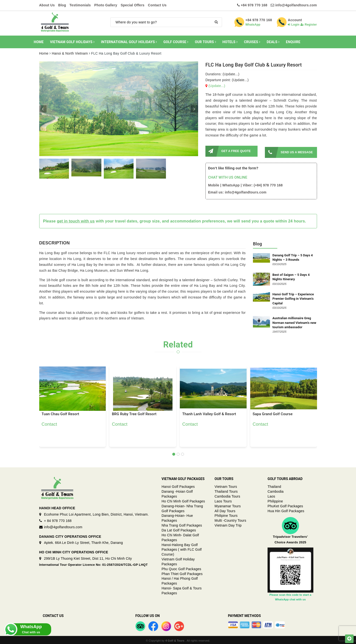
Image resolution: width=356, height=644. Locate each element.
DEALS (273, 42)
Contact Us (157, 5)
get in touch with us (76, 220)
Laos (271, 495)
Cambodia (276, 490)
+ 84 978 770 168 (58, 519)
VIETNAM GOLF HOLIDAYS (72, 42)
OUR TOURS (206, 42)
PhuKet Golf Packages (285, 505)
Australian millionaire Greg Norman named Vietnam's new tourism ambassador (294, 321)
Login (294, 25)
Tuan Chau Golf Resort (60, 413)
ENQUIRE (293, 42)
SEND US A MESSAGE (289, 151)
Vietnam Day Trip (228, 524)
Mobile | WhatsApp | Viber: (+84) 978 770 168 (245, 184)
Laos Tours (223, 500)
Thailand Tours (226, 490)
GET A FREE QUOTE (228, 151)
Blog (62, 5)
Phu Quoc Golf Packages (181, 567)
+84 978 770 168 (254, 5)
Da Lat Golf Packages (179, 529)
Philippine (275, 500)
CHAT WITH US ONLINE (228, 176)
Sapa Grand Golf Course (273, 413)
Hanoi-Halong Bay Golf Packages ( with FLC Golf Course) (182, 548)
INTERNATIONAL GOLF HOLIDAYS (129, 42)
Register (309, 25)
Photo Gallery (106, 5)
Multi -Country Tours (231, 519)
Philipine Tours (226, 514)
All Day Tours (225, 509)
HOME (39, 42)
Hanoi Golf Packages (178, 485)
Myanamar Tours (228, 505)
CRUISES (252, 42)
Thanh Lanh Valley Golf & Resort (209, 413)
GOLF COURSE (176, 42)
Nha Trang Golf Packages (182, 524)
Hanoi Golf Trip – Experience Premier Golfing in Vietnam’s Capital (293, 297)
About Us (47, 5)
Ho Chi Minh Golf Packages (183, 500)
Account (295, 20)
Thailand (274, 485)
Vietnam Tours (226, 485)
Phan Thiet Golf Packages (182, 572)
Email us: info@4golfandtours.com (237, 191)
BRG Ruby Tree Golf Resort (134, 413)
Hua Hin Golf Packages (286, 509)
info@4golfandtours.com (296, 5)
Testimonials (80, 5)
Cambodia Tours (227, 495)
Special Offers (133, 5)
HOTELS (230, 42)
